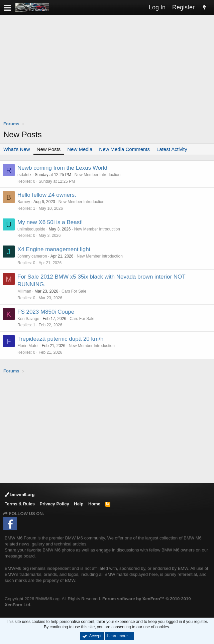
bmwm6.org (20, 495)
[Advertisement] (109, 72)
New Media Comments (124, 149)
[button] (8, 8)
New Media (80, 149)
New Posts (49, 149)
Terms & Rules (20, 504)
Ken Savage (28, 319)
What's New (17, 149)
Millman (24, 291)
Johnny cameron (32, 256)
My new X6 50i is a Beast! (50, 222)
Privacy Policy (55, 504)
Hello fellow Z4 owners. (47, 195)
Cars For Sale (74, 291)
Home (94, 504)
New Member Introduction (97, 175)
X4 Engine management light (54, 249)
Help (79, 504)
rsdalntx (24, 175)
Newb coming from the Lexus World (62, 168)
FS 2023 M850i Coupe (46, 312)
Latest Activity (172, 149)
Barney (24, 202)
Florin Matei (28, 346)
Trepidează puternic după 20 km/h (60, 339)
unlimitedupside (31, 229)
